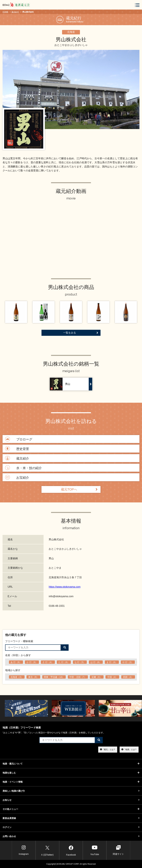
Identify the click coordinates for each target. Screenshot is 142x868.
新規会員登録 (71, 818)
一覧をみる (81, 333)
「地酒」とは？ (129, 749)
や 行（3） (128, 662)
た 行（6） (64, 662)
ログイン (71, 827)
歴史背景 (17, 449)
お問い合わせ (71, 836)
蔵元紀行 (15, 12)
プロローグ (18, 439)
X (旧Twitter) (47, 850)
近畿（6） (97, 677)
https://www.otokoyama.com (65, 587)
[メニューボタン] (137, 5)
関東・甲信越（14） (54, 677)
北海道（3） (17, 677)
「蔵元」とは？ (108, 749)
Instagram (24, 850)
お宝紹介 (17, 477)
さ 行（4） (48, 662)
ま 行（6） (112, 662)
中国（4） (112, 677)
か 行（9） (32, 662)
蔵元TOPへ (79, 489)
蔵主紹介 (17, 458)
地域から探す (13, 670)
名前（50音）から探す (18, 655)
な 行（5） (80, 662)
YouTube (95, 850)
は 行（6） (96, 662)
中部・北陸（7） (78, 677)
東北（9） (33, 677)
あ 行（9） (16, 662)
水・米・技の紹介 (23, 468)
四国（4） (128, 677)
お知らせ (71, 800)
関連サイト (118, 850)
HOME (5, 12)
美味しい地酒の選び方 (71, 791)
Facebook (71, 850)
